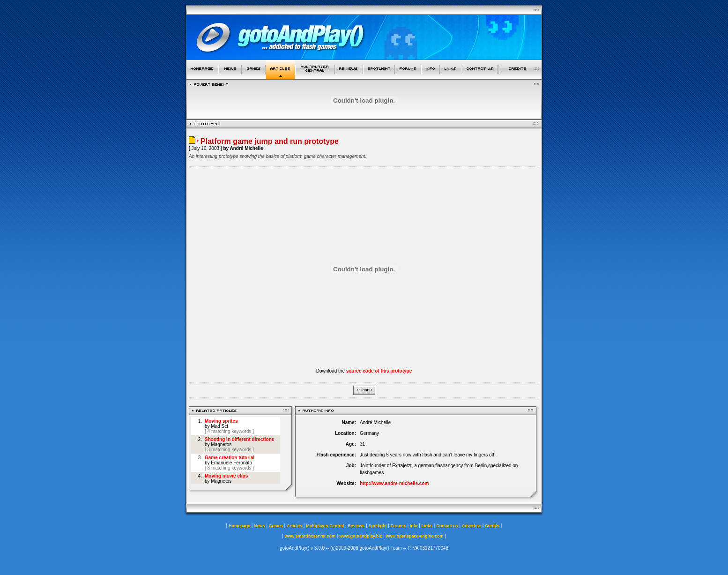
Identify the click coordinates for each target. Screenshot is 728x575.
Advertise (472, 526)
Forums (398, 526)
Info (414, 526)
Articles (294, 526)
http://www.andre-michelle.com (394, 483)
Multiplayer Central (325, 526)
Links (427, 526)
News (260, 526)
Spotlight (378, 526)
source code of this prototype (379, 371)
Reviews (356, 526)
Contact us (447, 526)
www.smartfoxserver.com (310, 536)
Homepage (239, 526)
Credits (492, 526)
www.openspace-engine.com (414, 536)
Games (276, 526)
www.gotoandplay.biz (360, 536)
